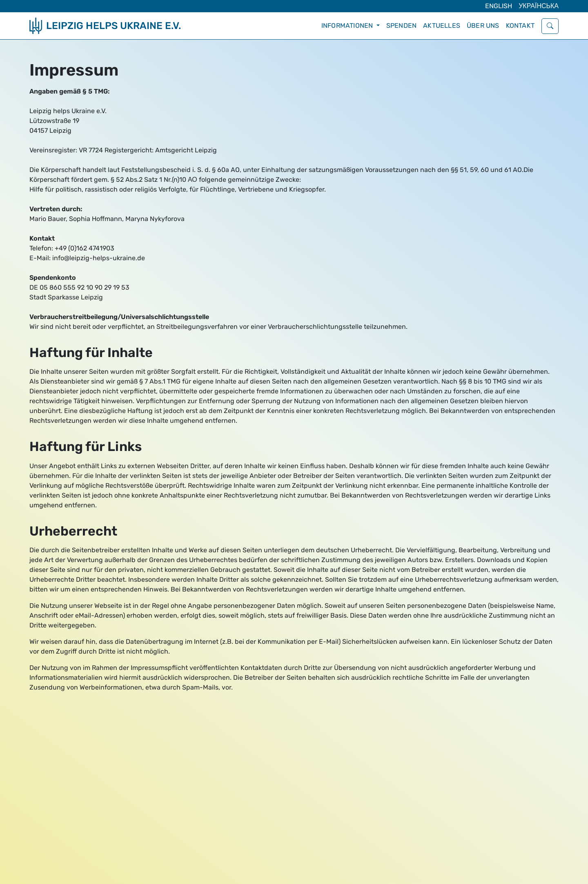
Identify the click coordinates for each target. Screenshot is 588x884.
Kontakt (520, 26)
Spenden (401, 26)
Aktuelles (442, 26)
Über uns (483, 26)
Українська (539, 6)
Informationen (348, 26)
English (499, 6)
